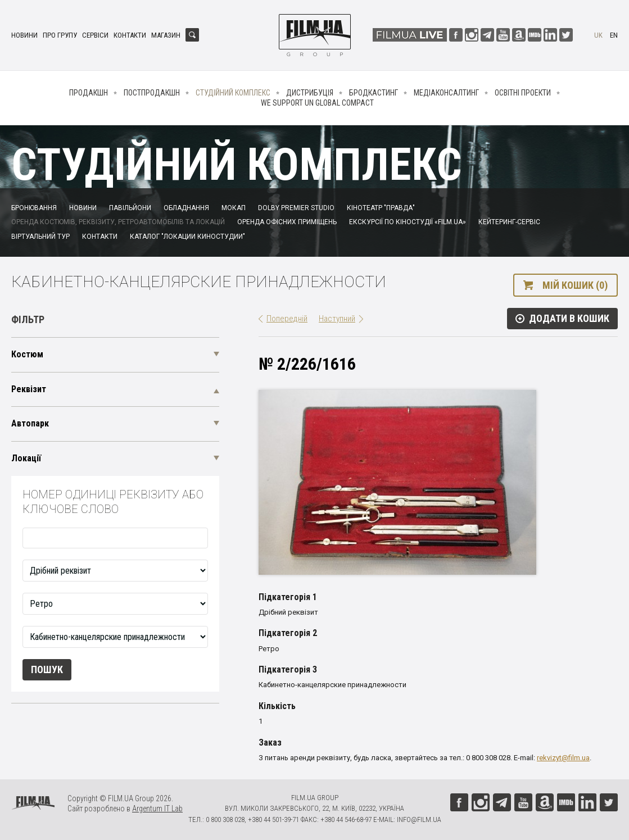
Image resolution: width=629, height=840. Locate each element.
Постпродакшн (152, 93)
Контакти (130, 35)
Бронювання (34, 208)
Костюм (27, 354)
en (614, 35)
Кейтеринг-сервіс (509, 222)
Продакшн (89, 93)
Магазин (166, 35)
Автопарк (30, 423)
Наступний (337, 319)
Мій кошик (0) (575, 285)
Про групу (60, 35)
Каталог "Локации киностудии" (187, 237)
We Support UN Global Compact (317, 103)
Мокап (234, 208)
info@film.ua (419, 819)
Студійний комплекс (233, 93)
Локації (26, 458)
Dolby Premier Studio (296, 208)
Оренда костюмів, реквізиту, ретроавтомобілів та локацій (118, 222)
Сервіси (95, 35)
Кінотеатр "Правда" (381, 208)
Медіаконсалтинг (446, 93)
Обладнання (186, 208)
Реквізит (29, 389)
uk (598, 35)
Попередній (287, 319)
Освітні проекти (523, 93)
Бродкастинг (374, 93)
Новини (24, 35)
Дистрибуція (310, 93)
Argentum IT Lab (157, 809)
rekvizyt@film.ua (563, 758)
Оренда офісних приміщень (287, 222)
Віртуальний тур (40, 237)
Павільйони (130, 208)
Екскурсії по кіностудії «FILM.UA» (408, 222)
